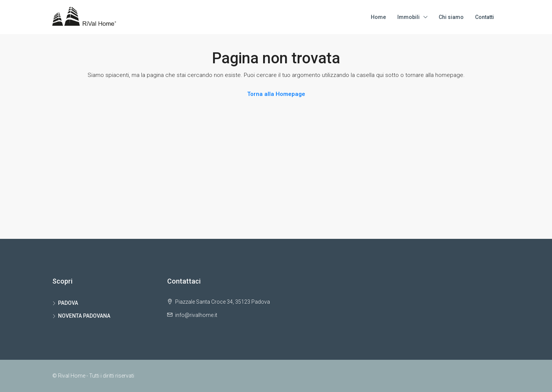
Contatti (485, 17)
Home (378, 17)
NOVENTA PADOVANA (84, 316)
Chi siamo (451, 17)
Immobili (409, 17)
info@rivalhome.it (196, 315)
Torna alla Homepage (276, 94)
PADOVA (68, 303)
